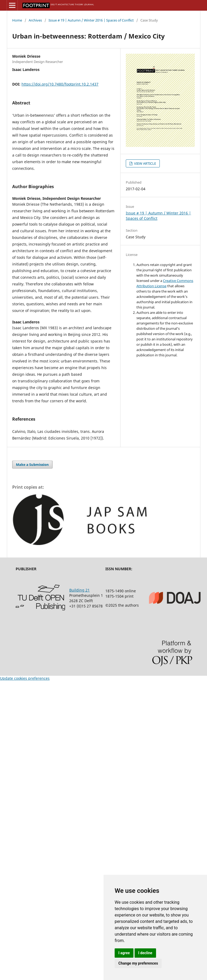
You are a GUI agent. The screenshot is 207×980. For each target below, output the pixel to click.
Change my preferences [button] (138, 963)
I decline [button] (145, 953)
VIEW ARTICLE (145, 163)
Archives (35, 20)
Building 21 (79, 590)
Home (17, 20)
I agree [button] (124, 953)
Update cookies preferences (25, 678)
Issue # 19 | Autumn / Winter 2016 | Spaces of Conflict (91, 20)
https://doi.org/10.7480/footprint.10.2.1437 (60, 84)
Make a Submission (32, 464)
